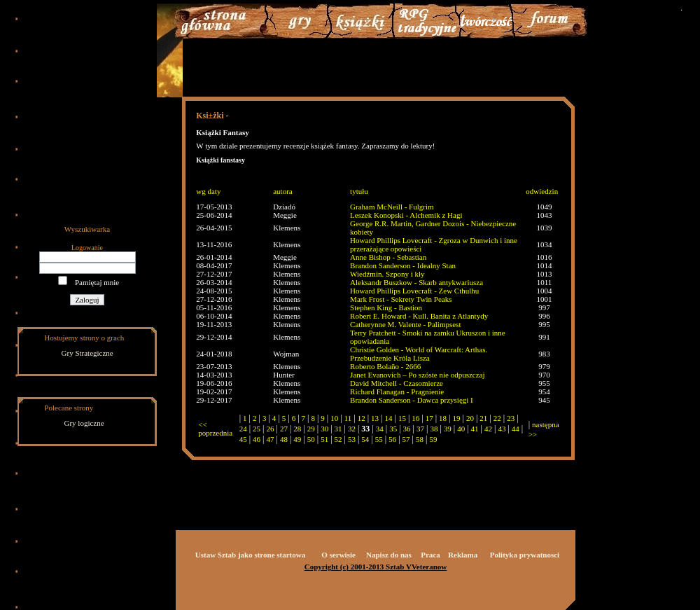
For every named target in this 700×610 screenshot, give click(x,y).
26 (271, 429)
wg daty (208, 191)
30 (324, 429)
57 (406, 439)
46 (257, 439)
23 (511, 418)
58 (420, 439)
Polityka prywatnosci (525, 555)
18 (443, 418)
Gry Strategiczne (87, 353)
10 (334, 418)
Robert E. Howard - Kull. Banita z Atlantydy (419, 316)
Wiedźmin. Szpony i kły (387, 274)
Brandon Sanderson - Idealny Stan (403, 265)
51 (324, 439)
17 (429, 418)
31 (338, 429)
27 (284, 429)
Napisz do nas (389, 555)
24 (243, 429)
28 (297, 429)
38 (434, 429)
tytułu (359, 191)
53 (352, 439)
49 (297, 439)
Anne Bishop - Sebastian (388, 257)
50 (311, 439)
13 (375, 418)
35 (393, 429)
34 (380, 429)
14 (388, 418)
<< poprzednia (215, 429)
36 (407, 429)
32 (352, 429)
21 (483, 418)
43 (502, 429)
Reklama (463, 555)
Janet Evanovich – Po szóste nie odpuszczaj (417, 375)
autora (282, 191)
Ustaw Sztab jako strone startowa (250, 555)
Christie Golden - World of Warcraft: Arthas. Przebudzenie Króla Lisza (419, 354)
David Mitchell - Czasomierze (397, 383)
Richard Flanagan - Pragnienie (397, 391)
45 (243, 439)
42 (488, 429)
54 (365, 439)
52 (338, 439)
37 (420, 429)
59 (433, 439)
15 (402, 418)
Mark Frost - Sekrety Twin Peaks (401, 299)
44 (516, 429)
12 (362, 418)
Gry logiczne (84, 423)
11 (348, 418)
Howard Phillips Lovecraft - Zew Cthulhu (414, 291)
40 (461, 429)
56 (392, 439)
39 (448, 429)
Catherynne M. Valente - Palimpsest (405, 324)
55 (379, 439)
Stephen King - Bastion (386, 307)
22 (497, 418)
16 (415, 418)
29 (311, 429)
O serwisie (338, 555)
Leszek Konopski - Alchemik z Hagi (406, 215)
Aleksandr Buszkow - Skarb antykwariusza (416, 282)
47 (271, 439)
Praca (430, 555)
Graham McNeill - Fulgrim (392, 207)
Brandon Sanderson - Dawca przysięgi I (412, 400)
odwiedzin (542, 191)
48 (284, 439)
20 (470, 418)
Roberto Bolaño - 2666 (385, 366)
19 (457, 418)
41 (475, 429)
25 (257, 429)
